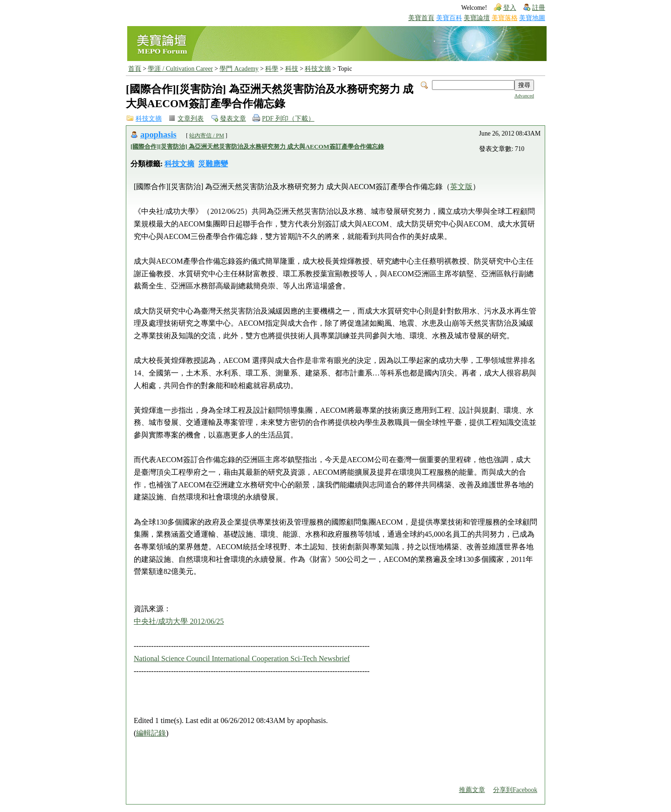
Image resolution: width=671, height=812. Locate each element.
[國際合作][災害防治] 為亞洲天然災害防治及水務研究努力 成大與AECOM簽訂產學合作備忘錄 (257, 147)
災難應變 (213, 164)
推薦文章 (472, 790)
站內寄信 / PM (207, 136)
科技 (292, 69)
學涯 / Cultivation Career (180, 69)
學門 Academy (239, 69)
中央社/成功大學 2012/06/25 (179, 621)
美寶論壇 (477, 18)
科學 (272, 69)
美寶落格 (505, 18)
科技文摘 (318, 69)
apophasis (158, 135)
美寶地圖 (532, 18)
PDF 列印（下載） (288, 119)
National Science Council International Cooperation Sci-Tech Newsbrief (242, 658)
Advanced (524, 96)
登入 (510, 8)
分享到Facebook (515, 790)
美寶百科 (449, 18)
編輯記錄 (151, 733)
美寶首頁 (421, 18)
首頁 (135, 69)
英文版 (461, 187)
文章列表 (191, 119)
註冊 (539, 8)
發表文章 (233, 119)
